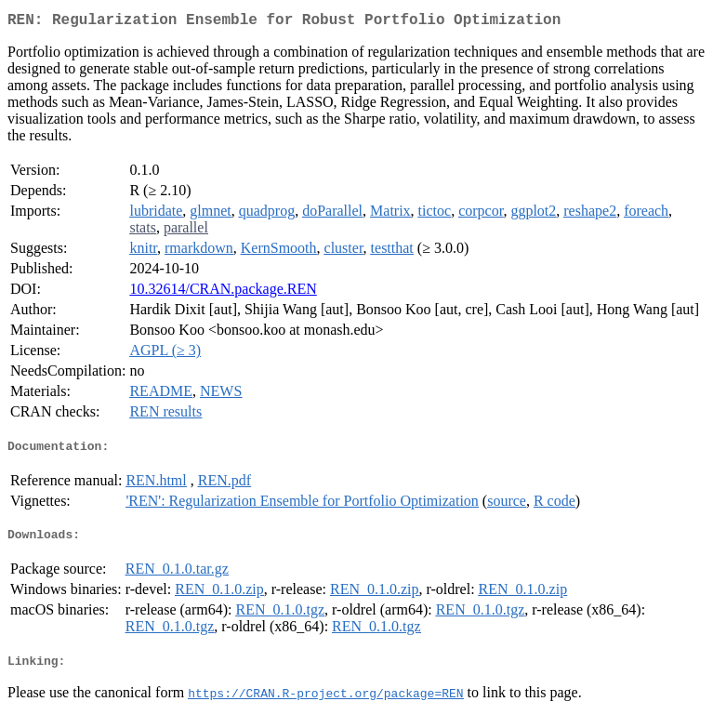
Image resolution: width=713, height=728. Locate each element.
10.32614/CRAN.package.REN (223, 292)
